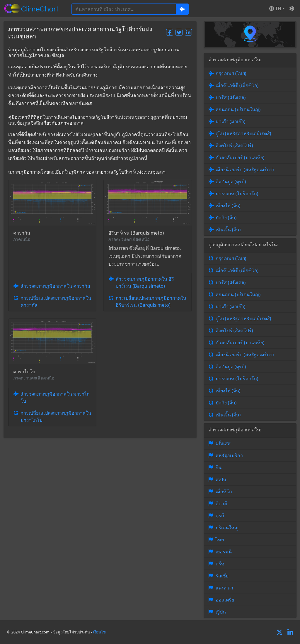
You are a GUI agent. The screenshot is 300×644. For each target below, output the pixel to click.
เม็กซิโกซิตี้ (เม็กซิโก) (237, 85)
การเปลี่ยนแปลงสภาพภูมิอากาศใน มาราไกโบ (56, 416)
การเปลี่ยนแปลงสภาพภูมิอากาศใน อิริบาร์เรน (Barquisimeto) (151, 301)
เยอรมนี (224, 552)
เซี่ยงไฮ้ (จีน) (228, 206)
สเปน (221, 479)
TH (275, 9)
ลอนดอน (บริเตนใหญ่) (238, 109)
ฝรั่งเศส (223, 443)
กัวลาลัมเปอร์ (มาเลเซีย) (240, 157)
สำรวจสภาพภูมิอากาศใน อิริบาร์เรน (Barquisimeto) (145, 282)
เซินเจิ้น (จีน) (228, 230)
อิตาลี (221, 504)
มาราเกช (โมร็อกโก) (237, 194)
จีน (219, 467)
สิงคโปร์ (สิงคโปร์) (234, 145)
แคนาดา (224, 588)
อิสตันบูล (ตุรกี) (231, 182)
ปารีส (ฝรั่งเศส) (231, 97)
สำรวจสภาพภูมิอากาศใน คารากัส (55, 286)
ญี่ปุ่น (221, 612)
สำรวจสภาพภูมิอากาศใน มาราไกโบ (55, 397)
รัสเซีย (222, 576)
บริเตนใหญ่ (227, 528)
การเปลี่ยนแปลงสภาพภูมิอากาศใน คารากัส (56, 301)
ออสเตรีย (225, 600)
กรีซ (220, 564)
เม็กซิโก (224, 492)
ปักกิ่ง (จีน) (226, 218)
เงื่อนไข (99, 632)
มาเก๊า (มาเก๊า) (231, 121)
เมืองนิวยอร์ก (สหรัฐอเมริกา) (245, 170)
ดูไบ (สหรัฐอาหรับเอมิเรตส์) (243, 133)
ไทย (220, 540)
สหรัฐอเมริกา (229, 455)
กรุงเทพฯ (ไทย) (231, 73)
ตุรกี (220, 516)
